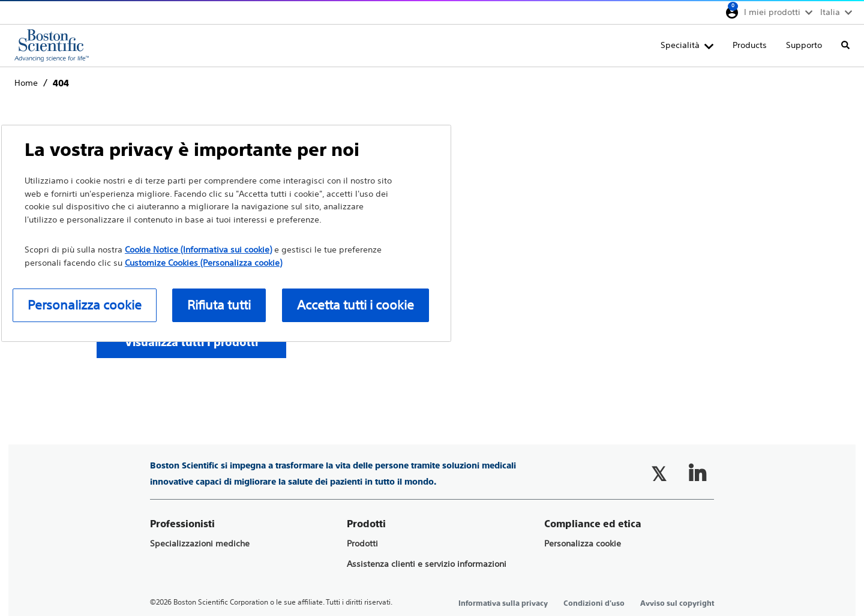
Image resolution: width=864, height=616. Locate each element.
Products (750, 45)
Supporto (804, 45)
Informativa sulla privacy (503, 603)
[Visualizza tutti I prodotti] (191, 342)
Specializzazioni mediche (200, 544)
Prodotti (362, 544)
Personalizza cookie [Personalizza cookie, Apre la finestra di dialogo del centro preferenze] (85, 305)
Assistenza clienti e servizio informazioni (427, 564)
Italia (830, 12)
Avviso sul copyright (677, 603)
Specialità (680, 45)
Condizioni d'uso (594, 603)
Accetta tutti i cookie (355, 305)
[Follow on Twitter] (659, 474)
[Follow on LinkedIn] (697, 474)
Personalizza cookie (583, 544)
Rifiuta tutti (219, 305)
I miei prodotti (772, 12)
